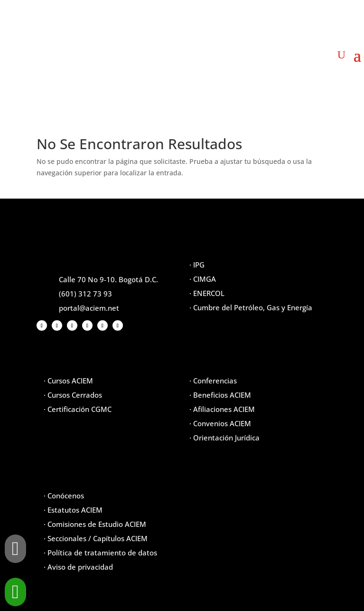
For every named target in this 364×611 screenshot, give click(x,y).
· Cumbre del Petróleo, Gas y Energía (251, 307)
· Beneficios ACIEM (220, 395)
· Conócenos (64, 496)
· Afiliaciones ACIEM (222, 409)
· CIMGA (203, 279)
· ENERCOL (207, 293)
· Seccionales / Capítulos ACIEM (96, 538)
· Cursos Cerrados (73, 395)
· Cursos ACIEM (68, 381)
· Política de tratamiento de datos (100, 553)
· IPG (197, 265)
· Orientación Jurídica (224, 438)
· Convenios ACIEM (220, 423)
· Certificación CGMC (78, 409)
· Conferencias (213, 381)
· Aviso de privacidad (78, 567)
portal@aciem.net (89, 308)
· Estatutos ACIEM (73, 510)
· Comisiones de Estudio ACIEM (95, 524)
